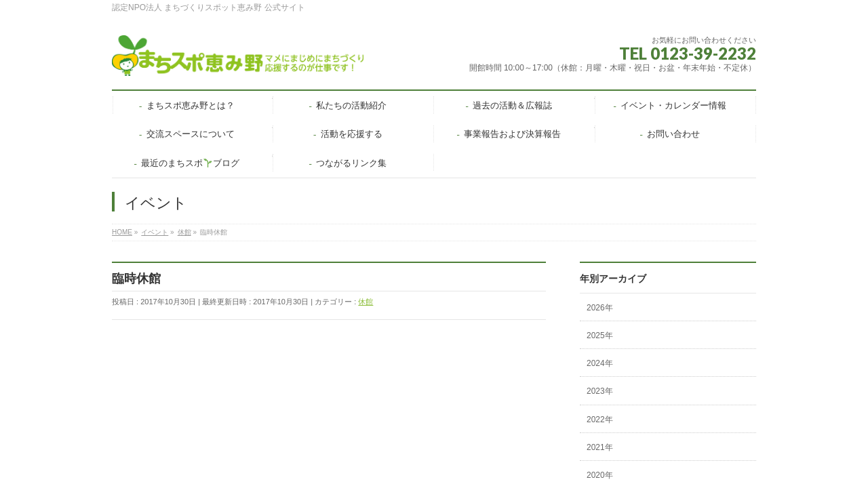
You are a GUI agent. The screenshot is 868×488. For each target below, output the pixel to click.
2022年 (600, 420)
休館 (366, 302)
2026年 (600, 308)
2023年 (600, 391)
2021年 (600, 447)
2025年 (600, 335)
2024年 (600, 363)
